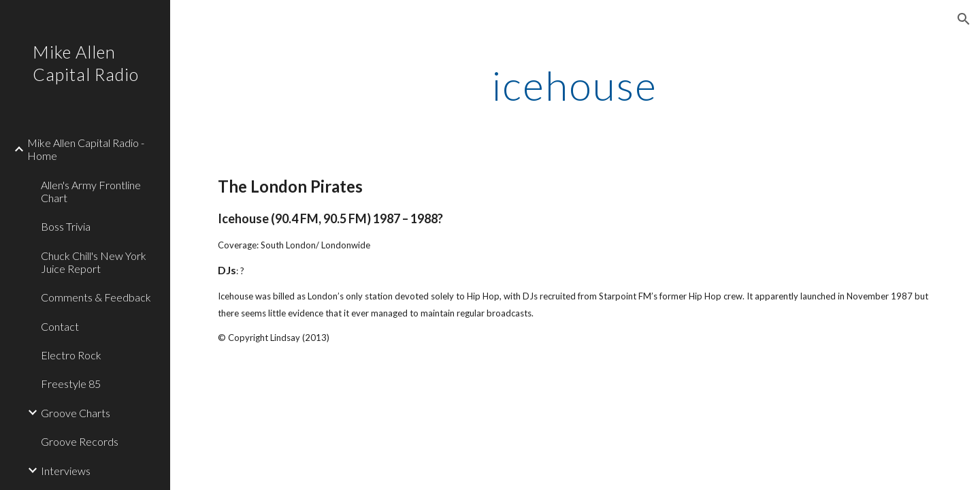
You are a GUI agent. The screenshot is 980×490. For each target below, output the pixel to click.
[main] (575, 85)
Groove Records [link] (80, 441)
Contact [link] (60, 326)
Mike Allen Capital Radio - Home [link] (86, 149)
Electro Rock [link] (71, 355)
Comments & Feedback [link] (96, 297)
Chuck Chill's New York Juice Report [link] (94, 262)
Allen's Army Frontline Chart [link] (91, 191)
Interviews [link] (66, 471)
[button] (964, 19)
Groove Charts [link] (76, 413)
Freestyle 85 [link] (71, 383)
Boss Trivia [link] (66, 226)
